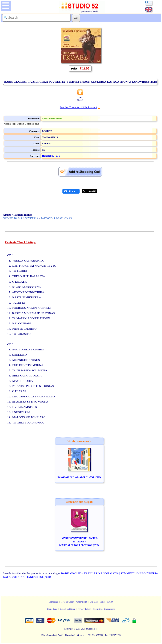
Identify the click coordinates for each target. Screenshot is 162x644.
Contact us (53, 602)
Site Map (94, 602)
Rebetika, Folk (51, 156)
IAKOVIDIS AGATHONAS (56, 218)
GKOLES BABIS (12, 218)
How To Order (67, 602)
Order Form (82, 602)
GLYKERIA (32, 218)
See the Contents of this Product (78, 107)
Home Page (52, 609)
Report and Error (68, 609)
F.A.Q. (110, 602)
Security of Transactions (104, 609)
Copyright (69, 629)
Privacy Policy (84, 609)
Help (103, 602)
